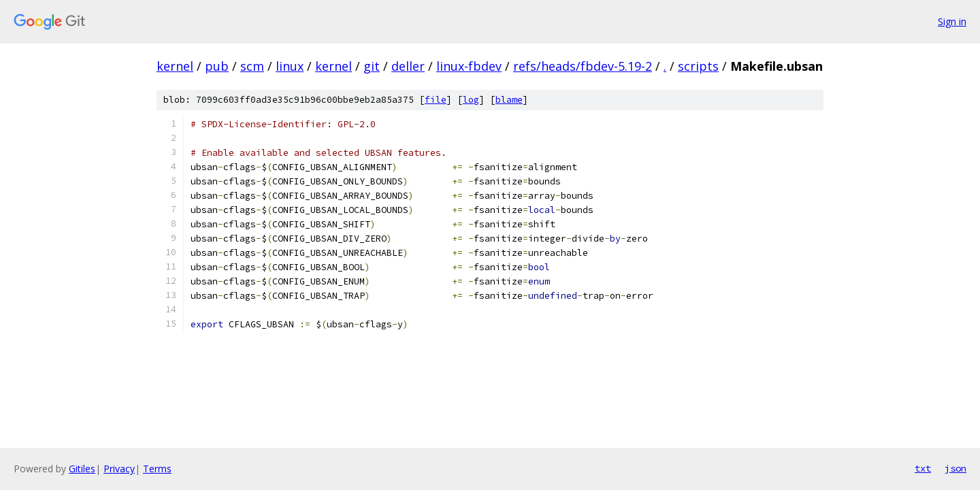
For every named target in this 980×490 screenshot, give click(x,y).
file (436, 100)
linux (290, 66)
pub (217, 66)
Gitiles (82, 469)
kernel (175, 66)
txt (923, 468)
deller (408, 66)
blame (509, 100)
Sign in (952, 21)
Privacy (119, 469)
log (471, 100)
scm (252, 66)
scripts (698, 66)
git (372, 66)
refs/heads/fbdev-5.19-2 (583, 66)
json (955, 468)
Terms (157, 469)
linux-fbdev (469, 66)
